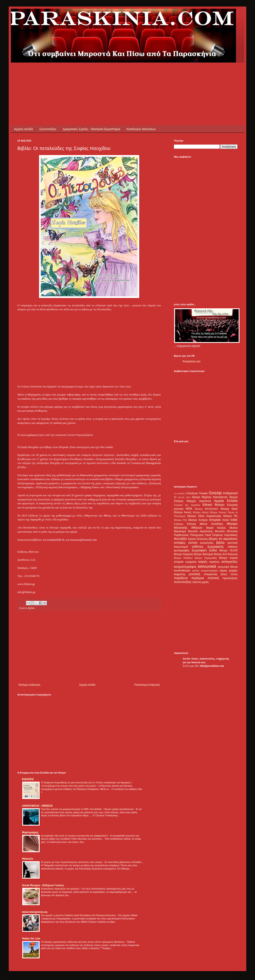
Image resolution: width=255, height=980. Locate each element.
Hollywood (230, 493)
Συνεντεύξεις (48, 129)
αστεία (193, 543)
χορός (205, 582)
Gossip (215, 493)
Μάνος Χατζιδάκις (211, 524)
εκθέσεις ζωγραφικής (208, 547)
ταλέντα (197, 582)
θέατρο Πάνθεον (183, 558)
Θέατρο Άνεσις (183, 512)
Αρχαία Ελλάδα (226, 501)
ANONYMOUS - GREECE (37, 806)
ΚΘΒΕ (234, 520)
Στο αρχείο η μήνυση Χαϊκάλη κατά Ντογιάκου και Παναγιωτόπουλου (79, 915)
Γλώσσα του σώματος (187, 505)
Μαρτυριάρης (30, 832)
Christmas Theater (197, 493)
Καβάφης (179, 524)
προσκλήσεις (230, 578)
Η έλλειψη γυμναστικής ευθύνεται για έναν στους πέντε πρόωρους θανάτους (83, 942)
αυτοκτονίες (207, 543)
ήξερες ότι (215, 539)
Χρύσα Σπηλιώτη (198, 539)
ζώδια (213, 550)
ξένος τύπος (229, 574)
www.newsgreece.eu (35, 912)
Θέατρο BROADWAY (207, 509)
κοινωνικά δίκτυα (228, 567)
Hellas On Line (31, 939)
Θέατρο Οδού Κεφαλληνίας (204, 516)
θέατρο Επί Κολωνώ (226, 554)
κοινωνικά (207, 566)
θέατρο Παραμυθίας (206, 558)
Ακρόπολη (205, 501)
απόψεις (180, 543)
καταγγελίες (229, 562)
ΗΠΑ (189, 509)
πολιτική (213, 578)
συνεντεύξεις (183, 582)
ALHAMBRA (180, 493)
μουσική (195, 574)
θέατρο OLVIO (228, 551)
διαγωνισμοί (181, 547)
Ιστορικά (215, 520)
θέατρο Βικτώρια (203, 554)
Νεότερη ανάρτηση (29, 685)
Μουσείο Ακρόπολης (200, 531)
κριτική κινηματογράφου (205, 571)
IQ (175, 497)
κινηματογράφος (185, 567)
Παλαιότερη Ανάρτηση (147, 685)
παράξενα (181, 578)
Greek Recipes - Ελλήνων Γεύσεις (43, 885)
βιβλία (31, 608)
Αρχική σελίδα (23, 129)
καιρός (203, 562)
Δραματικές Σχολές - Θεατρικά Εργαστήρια (92, 129)
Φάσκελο (28, 859)
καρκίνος (215, 562)
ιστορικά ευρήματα (185, 562)
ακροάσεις (230, 539)
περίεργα (198, 578)
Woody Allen (184, 497)
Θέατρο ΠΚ (230, 516)
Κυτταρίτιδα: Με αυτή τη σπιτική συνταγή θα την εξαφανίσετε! (75, 836)
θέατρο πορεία (228, 558)
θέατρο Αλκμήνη (183, 554)
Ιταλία (226, 520)
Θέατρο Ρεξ (180, 520)
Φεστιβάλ (180, 539)
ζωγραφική (199, 550)
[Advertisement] (97, 72)
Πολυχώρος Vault (201, 535)
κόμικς (223, 571)
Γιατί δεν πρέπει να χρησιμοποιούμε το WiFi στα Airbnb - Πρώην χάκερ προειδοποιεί (88, 809)
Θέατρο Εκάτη (201, 512)
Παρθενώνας (181, 535)
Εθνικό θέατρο (214, 505)
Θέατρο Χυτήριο (198, 520)
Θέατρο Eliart (229, 509)
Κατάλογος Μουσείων (141, 129)
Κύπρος (192, 524)
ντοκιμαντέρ (211, 574)
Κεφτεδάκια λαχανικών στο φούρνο (60, 889)
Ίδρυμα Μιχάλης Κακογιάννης (210, 497)
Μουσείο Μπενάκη (226, 531)
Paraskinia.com (192, 361)
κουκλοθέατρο (182, 571)
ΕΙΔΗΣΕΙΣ (28, 779)
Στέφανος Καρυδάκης (225, 535)
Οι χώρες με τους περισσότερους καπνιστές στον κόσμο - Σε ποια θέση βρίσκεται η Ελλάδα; (92, 862)
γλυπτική (232, 543)
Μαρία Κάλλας (216, 528)
